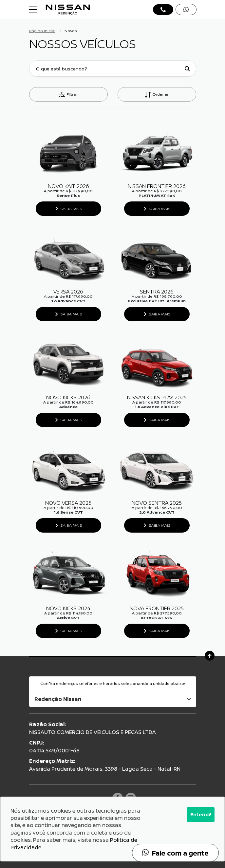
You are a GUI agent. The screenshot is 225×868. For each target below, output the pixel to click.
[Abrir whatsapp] (186, 9)
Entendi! (201, 814)
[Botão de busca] (187, 69)
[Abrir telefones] (163, 9)
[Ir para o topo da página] (210, 656)
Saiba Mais (71, 208)
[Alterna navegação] (34, 9)
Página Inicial (42, 31)
